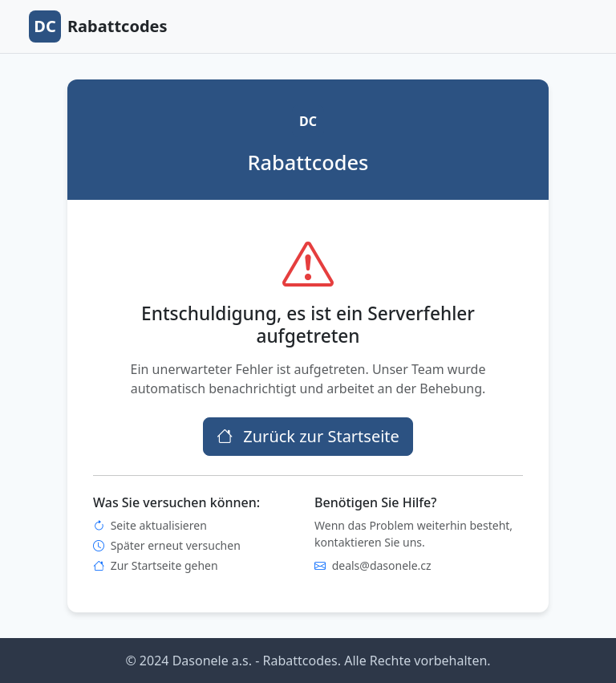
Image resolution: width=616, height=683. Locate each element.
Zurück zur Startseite (308, 436)
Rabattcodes (98, 26)
